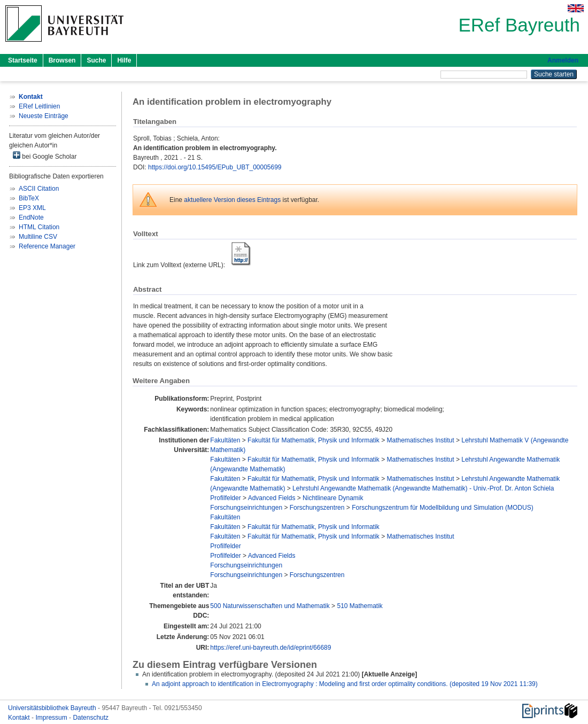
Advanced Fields (272, 498)
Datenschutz (91, 718)
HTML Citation (39, 227)
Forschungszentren (317, 508)
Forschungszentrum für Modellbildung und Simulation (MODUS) (442, 508)
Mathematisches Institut (421, 440)
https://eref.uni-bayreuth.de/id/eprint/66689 (270, 648)
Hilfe (124, 60)
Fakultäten (225, 440)
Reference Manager (47, 246)
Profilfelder (225, 498)
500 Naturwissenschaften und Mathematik (270, 606)
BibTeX (29, 198)
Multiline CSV (38, 237)
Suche (96, 60)
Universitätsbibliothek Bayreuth (53, 708)
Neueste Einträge (44, 116)
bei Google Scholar (45, 156)
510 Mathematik (359, 606)
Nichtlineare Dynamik (333, 498)
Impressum (52, 718)
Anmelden (563, 60)
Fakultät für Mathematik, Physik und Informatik (314, 440)
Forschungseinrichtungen (246, 508)
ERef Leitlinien (39, 106)
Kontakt (20, 718)
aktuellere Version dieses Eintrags (232, 200)
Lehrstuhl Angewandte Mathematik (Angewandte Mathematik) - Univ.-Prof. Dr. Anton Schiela (423, 488)
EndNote (31, 217)
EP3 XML (32, 208)
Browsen (62, 60)
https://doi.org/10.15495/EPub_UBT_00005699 (215, 167)
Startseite (23, 60)
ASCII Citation (39, 189)
